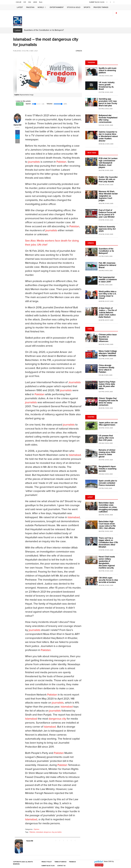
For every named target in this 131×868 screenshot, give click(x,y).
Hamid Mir (17, 125)
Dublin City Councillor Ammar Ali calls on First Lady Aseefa (108, 179)
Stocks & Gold (74, 7)
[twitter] (111, 2)
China (90, 329)
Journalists (74, 383)
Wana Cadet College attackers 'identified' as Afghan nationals (108, 353)
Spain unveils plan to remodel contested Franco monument (108, 483)
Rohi (41, 2)
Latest (20, 7)
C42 (30, 2)
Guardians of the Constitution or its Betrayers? (44, 30)
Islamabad (75, 455)
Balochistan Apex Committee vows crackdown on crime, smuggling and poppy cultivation (108, 507)
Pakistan (30, 7)
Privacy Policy (47, 862)
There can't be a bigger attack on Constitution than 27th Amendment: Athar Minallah (108, 543)
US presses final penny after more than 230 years (106, 438)
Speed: (29, 104)
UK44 (35, 2)
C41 (25, 2)
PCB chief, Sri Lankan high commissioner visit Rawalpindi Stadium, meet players (108, 163)
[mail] (18, 141)
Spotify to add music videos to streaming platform (108, 71)
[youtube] (114, 2)
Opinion (79, 51)
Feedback (72, 862)
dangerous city (57, 719)
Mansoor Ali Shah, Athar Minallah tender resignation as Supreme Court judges (108, 196)
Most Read (92, 153)
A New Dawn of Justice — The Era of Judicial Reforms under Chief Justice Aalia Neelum (108, 313)
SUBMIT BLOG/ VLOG (97, 2)
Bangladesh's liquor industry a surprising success (107, 469)
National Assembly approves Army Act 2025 (107, 229)
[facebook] (107, 2)
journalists (34, 162)
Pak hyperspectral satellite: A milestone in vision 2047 (108, 280)
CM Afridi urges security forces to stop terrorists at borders (108, 580)
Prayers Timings (101, 7)
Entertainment (57, 7)
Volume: (50, 104)
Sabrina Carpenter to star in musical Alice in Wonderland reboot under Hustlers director (108, 136)
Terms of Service (60, 862)
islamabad (39, 832)
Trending (91, 63)
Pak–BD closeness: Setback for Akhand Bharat (107, 265)
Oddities (91, 417)
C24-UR (19, 2)
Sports (87, 7)
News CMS (108, 862)
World (42, 7)
